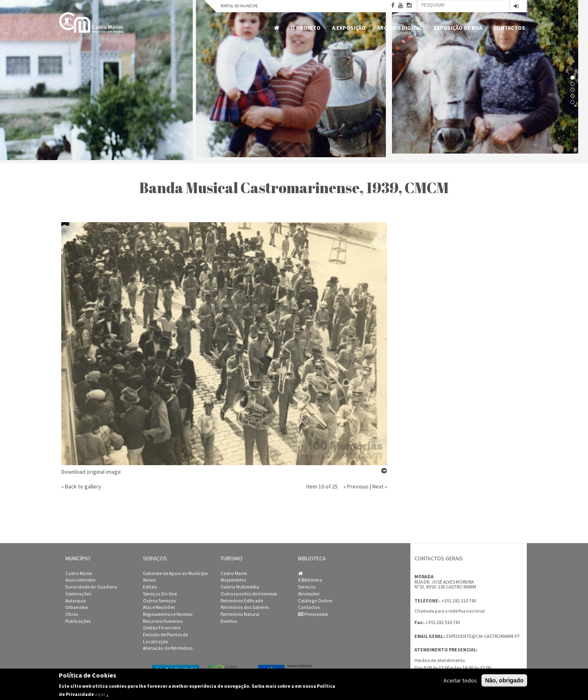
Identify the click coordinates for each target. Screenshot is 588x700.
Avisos (149, 580)
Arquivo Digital (400, 28)
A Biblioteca (310, 580)
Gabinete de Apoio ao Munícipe (175, 573)
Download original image (91, 472)
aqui (100, 694)
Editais (150, 587)
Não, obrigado (504, 680)
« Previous (356, 486)
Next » (380, 486)
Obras (72, 614)
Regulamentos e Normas (168, 614)
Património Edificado (242, 601)
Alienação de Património (168, 648)
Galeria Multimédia (240, 587)
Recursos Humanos (163, 621)
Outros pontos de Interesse (249, 594)
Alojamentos (233, 580)
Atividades (309, 594)
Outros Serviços (159, 601)
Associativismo (80, 580)
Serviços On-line (160, 594)
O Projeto (306, 28)
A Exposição (349, 28)
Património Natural (240, 614)
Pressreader (313, 614)
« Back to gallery (81, 486)
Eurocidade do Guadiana (91, 587)
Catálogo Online (315, 601)
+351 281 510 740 (459, 601)
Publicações (78, 621)
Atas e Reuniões (159, 607)
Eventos (229, 621)
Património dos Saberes (245, 607)
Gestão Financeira (162, 628)
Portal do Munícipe (239, 6)
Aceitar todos (460, 680)
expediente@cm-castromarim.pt (483, 636)
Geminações (78, 594)
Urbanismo (77, 607)
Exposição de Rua (458, 28)
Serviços (307, 587)
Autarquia (76, 601)
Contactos (509, 28)
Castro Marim (79, 573)
